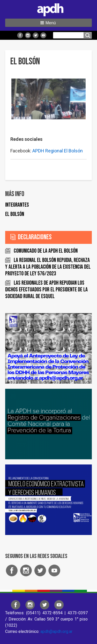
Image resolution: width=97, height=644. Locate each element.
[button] (48, 23)
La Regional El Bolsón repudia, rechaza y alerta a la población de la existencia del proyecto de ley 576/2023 (48, 267)
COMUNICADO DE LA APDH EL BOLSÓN (46, 251)
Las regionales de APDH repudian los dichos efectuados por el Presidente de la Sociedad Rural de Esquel (46, 290)
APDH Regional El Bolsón (58, 151)
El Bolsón (15, 214)
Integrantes (17, 205)
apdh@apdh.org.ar (56, 631)
